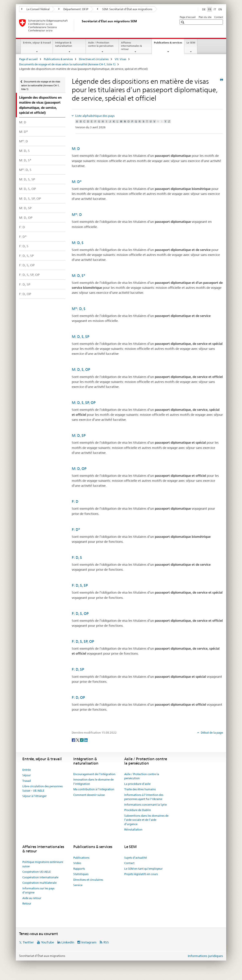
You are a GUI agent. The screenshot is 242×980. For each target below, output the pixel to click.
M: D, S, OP (28, 189)
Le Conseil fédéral (36, 9)
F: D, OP (25, 294)
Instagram (89, 942)
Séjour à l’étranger (34, 796)
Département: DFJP (74, 9)
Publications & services (169, 44)
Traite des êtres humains (140, 789)
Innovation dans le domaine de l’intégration (93, 782)
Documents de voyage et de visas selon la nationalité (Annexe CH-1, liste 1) (67, 64)
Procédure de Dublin (138, 810)
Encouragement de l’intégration (94, 774)
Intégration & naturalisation (64, 44)
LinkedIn (68, 942)
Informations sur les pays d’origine (38, 890)
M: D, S (24, 151)
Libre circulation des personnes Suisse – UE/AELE (43, 788)
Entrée (27, 770)
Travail (27, 781)
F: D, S (24, 246)
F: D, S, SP (26, 256)
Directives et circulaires (94, 59)
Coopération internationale (40, 877)
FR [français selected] (210, 9)
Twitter (28, 942)
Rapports (79, 869)
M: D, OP (26, 218)
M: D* (24, 132)
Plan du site (205, 17)
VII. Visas (120, 59)
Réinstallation (133, 829)
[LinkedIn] (86, 740)
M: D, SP (25, 208)
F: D (22, 227)
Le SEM (191, 43)
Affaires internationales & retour (131, 46)
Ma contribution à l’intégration (94, 789)
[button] (183, 22)
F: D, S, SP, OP (29, 275)
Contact (219, 17)
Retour (27, 903)
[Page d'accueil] (81, 25)
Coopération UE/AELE (37, 872)
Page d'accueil (188, 17)
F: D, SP (25, 284)
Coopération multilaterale (39, 883)
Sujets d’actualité (136, 858)
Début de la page (212, 733)
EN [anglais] (220, 9)
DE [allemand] (204, 9)
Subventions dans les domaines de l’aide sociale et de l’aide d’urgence (146, 820)
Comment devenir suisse (89, 795)
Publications (81, 858)
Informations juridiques (205, 956)
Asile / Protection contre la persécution (101, 44)
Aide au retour (32, 898)
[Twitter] (78, 740)
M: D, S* (25, 160)
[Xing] (82, 740)
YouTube (47, 942)
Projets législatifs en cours (141, 874)
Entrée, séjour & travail (37, 43)
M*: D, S (25, 170)
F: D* (23, 237)
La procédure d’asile (137, 784)
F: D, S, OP (27, 265)
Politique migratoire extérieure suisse (43, 864)
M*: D (24, 141)
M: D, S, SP (27, 179)
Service (78, 885)
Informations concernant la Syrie (146, 805)
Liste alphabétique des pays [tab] (95, 116)
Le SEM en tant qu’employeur (143, 869)
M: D (23, 122)
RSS (106, 942)
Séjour (27, 775)
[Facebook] (74, 740)
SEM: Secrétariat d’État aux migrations (125, 9)
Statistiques (81, 874)
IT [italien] (215, 9)
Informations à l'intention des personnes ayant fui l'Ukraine (144, 797)
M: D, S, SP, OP (30, 198)
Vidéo (77, 863)
